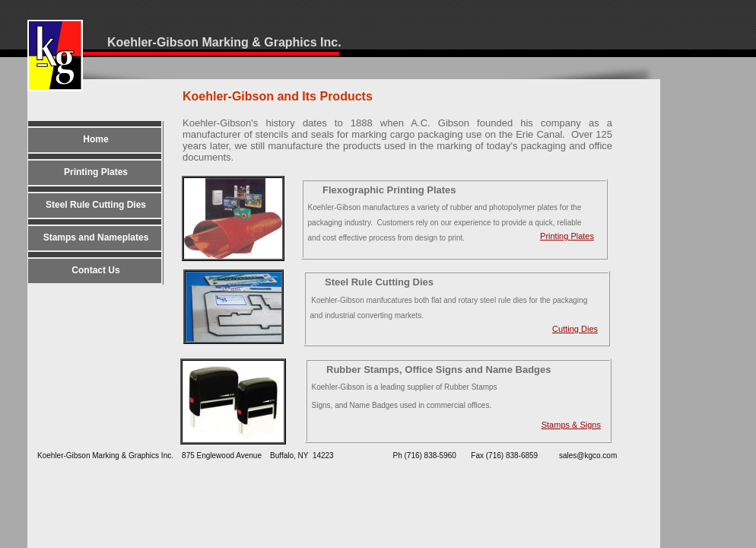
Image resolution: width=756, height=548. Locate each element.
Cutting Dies (575, 329)
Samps (571, 425)
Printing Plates (567, 236)
